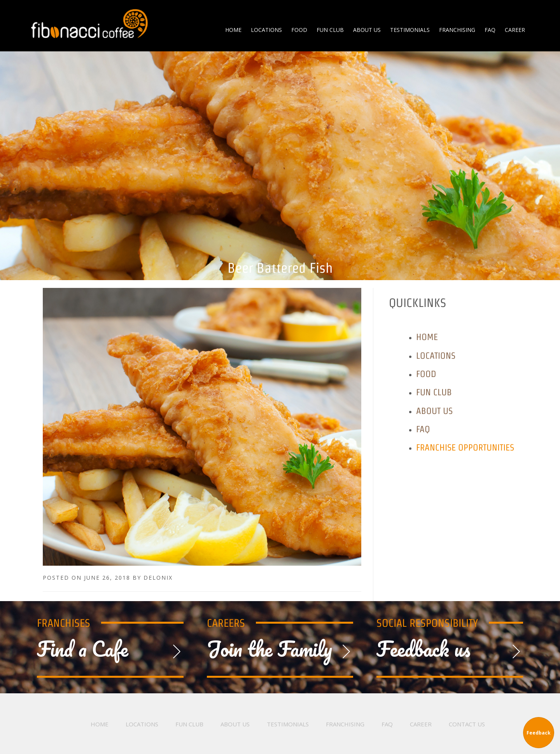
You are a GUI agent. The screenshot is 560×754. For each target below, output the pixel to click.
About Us (434, 411)
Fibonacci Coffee (89, 23)
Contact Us (467, 724)
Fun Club (434, 392)
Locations (436, 355)
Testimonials (288, 724)
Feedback (539, 733)
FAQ (423, 429)
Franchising (345, 724)
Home (427, 337)
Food (426, 374)
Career (421, 724)
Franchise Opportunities (465, 447)
